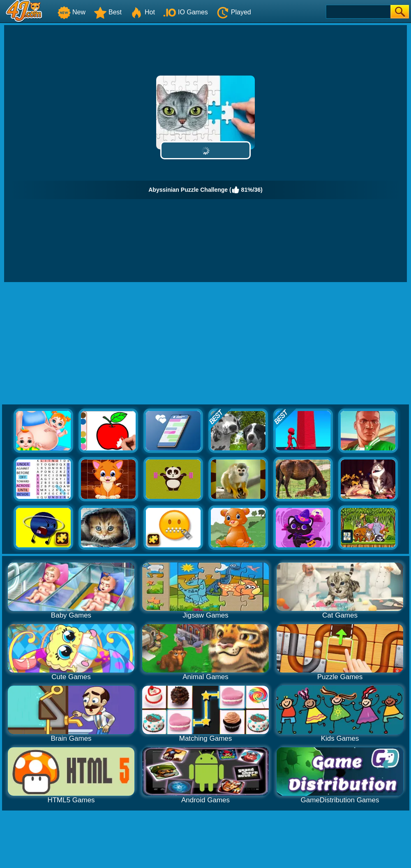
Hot (142, 12)
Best (108, 12)
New (72, 12)
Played (234, 12)
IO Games (186, 12)
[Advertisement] (205, 344)
